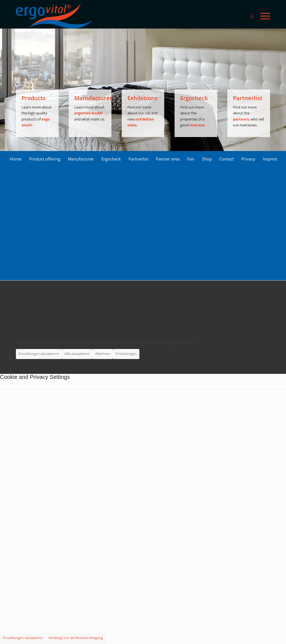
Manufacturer (93, 98)
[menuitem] (252, 16)
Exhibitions (142, 98)
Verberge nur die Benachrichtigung (76, 638)
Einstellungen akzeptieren (39, 354)
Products (34, 98)
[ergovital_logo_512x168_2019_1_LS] (54, 16)
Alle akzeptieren (77, 354)
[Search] (252, 16)
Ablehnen (103, 354)
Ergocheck (194, 98)
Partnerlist (248, 98)
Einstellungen (126, 354)
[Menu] (263, 16)
